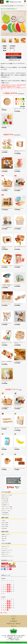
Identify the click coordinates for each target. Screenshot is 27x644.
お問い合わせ (13, 626)
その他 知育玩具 (5, 513)
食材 (12, 6)
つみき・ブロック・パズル (7, 509)
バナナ (16, 448)
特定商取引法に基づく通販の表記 (14, 624)
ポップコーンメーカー (19, 266)
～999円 (3, 521)
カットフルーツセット (6, 126)
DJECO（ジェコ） (5, 554)
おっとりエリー (17, 285)
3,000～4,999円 (5, 525)
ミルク (3, 448)
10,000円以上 (4, 528)
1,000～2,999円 (5, 523)
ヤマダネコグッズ (5, 515)
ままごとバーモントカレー (20, 468)
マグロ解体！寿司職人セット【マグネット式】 (7, 286)
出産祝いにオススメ (6, 534)
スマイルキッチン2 (18, 227)
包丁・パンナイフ (5, 428)
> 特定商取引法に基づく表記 (14, 60)
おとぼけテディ (17, 170)
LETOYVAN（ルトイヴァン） (7, 556)
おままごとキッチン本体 (7, 495)
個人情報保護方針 (13, 621)
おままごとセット (5, 497)
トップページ (13, 616)
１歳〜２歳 (4, 536)
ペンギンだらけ (5, 170)
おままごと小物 (8, 6)
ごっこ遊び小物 (5, 501)
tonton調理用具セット (6, 189)
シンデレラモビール (18, 361)
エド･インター (5, 548)
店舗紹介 (13, 619)
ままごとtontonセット (19, 189)
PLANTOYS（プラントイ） (7, 550)
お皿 (2, 108)
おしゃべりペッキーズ (6, 304)
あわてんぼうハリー (18, 304)
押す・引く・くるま (6, 511)
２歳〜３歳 (4, 538)
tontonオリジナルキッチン (7, 208)
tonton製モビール (5, 505)
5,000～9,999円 (5, 526)
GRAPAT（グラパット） (6, 552)
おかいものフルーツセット (7, 266)
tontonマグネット (5, 503)
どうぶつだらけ (5, 151)
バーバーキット (17, 323)
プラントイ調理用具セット (7, 227)
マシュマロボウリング (6, 323)
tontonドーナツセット (19, 208)
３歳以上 (3, 540)
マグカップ (4, 468)
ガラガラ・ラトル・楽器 (7, 507)
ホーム (2, 6)
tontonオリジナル (5, 546)
